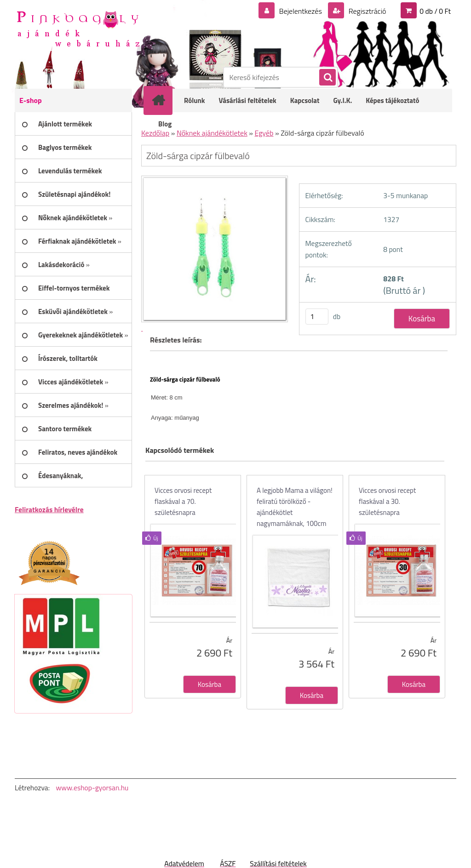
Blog (165, 124)
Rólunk (195, 100)
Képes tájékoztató (392, 100)
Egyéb (264, 133)
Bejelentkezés (300, 11)
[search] (327, 78)
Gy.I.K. (342, 100)
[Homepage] (164, 100)
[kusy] (317, 317)
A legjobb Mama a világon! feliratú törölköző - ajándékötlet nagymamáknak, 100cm (295, 507)
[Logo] (78, 28)
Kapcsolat (305, 100)
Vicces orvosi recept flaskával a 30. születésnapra (387, 501)
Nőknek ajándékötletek (212, 133)
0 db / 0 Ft (435, 11)
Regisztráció (366, 11)
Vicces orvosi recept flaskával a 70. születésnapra (183, 501)
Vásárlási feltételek (248, 100)
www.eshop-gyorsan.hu (92, 788)
